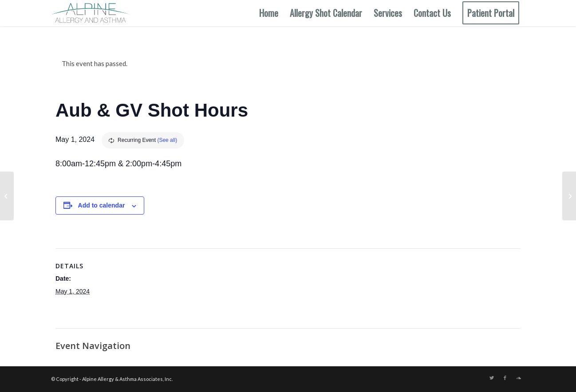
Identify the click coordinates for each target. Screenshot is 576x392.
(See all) (167, 140)
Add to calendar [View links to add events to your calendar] (102, 205)
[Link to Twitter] (492, 378)
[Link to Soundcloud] (518, 378)
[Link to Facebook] (505, 378)
